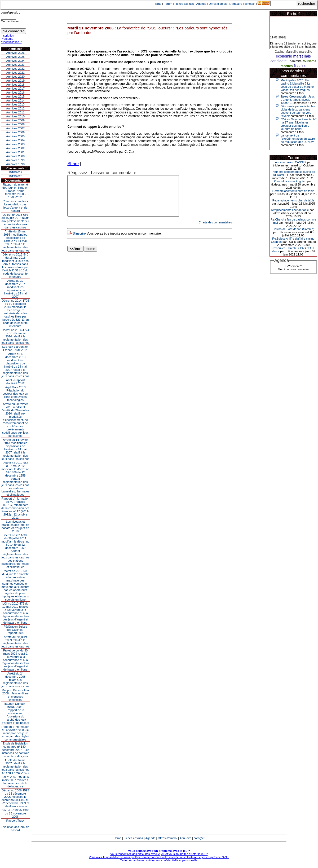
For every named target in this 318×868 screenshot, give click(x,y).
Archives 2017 (15, 89)
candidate (279, 61)
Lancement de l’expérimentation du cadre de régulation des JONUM (298, 139)
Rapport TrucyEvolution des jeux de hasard (16, 825)
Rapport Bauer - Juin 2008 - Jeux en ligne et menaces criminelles (15, 695)
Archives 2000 (15, 156)
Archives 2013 (15, 104)
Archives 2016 (15, 92)
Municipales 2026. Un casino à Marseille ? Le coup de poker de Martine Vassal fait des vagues (297, 85)
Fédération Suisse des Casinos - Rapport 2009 (16, 630)
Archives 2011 (15, 112)
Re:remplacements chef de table (293, 191)
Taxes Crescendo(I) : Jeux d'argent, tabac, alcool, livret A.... (298, 100)
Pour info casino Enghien (290, 181)
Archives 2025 (15, 57)
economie (284, 56)
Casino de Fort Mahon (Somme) (293, 229)
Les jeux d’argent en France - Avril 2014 (15, 348)
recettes (286, 66)
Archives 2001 (15, 152)
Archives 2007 (15, 128)
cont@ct (250, 4)
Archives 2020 (15, 77)
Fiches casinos (184, 4)
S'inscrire (79, 241)
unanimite (295, 61)
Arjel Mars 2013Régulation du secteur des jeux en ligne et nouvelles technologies (15, 394)
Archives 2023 (15, 65)
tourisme (309, 61)
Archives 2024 (15, 61)
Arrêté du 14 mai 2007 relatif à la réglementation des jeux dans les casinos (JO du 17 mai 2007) (16, 766)
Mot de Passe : (10, 21)
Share (73, 164)
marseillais (302, 56)
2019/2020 (15, 176)
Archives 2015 (15, 96)
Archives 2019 (15, 81)
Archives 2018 (15, 85)
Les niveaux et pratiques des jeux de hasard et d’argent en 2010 (16, 526)
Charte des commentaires (215, 230)
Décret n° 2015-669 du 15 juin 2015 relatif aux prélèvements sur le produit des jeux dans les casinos (15, 221)
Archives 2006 (15, 132)
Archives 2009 (15, 120)
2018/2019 (15, 172)
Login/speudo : (10, 12)
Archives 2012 (15, 108)
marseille (306, 52)
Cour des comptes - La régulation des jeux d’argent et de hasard (15, 206)
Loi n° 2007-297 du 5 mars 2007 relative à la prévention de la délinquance (15, 782)
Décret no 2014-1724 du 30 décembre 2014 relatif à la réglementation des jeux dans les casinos (16, 336)
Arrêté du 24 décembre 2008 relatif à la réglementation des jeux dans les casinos (16, 680)
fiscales (300, 66)
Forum (168, 4)
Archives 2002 (15, 148)
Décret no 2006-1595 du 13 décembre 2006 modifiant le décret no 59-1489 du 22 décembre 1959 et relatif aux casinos (16, 798)
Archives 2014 (15, 100)
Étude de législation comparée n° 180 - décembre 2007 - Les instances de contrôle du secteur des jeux (15, 750)
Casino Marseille (286, 52)
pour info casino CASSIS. (290, 162)
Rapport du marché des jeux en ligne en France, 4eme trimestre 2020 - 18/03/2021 (15, 191)
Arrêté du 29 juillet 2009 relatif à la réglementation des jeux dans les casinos (16, 642)
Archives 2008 (15, 124)
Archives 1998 (15, 164)
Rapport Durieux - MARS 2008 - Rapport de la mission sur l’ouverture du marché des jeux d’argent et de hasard (15, 713)
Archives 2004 (15, 140)
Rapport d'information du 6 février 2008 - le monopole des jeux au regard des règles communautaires (16, 733)
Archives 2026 (15, 53)
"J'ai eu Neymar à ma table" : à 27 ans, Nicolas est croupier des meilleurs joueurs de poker (299, 124)
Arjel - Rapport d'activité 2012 (16, 382)
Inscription (7, 36)
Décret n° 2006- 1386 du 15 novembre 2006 (16, 813)
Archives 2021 (15, 73)
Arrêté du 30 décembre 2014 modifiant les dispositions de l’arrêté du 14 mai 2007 (16, 289)
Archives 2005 (15, 136)
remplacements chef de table (290, 210)
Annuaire (236, 4)
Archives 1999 (15, 160)
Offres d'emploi (218, 4)
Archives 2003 (15, 144)
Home (158, 4)
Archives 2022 (15, 69)
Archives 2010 (15, 116)
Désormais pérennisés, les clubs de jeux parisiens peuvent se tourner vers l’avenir (298, 111)
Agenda (201, 4)
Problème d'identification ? (11, 40)
